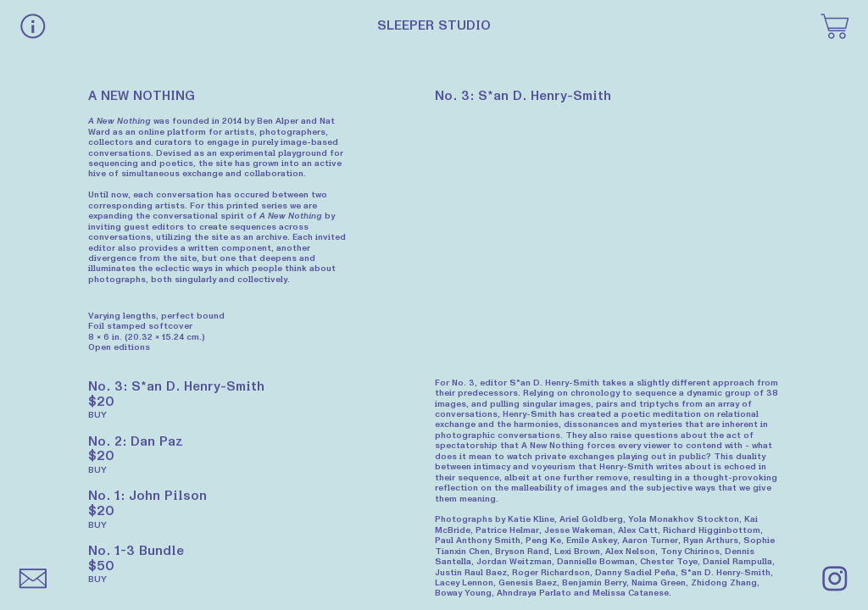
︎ (835, 580)
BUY (97, 415)
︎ (33, 28)
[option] (607, 233)
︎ (835, 28)
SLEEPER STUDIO (434, 25)
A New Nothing (120, 121)
